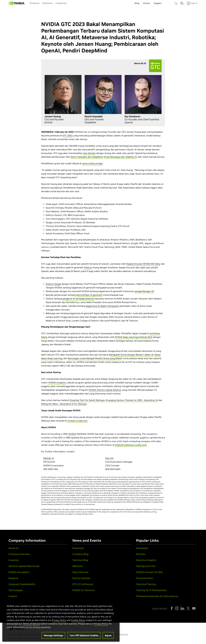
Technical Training (146, 584)
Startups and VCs (146, 566)
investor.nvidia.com (78, 421)
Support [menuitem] (158, 3)
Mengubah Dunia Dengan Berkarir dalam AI (131, 355)
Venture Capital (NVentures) (24, 566)
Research (14, 578)
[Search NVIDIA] (176, 3)
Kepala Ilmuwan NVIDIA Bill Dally (143, 264)
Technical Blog (80, 560)
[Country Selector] (182, 4)
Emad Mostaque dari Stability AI (120, 157)
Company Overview (19, 554)
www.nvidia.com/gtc (93, 163)
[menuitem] (35, 3)
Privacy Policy (59, 621)
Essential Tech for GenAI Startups (87, 400)
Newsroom (78, 548)
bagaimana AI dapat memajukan (102, 306)
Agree (108, 636)
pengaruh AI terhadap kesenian (79, 299)
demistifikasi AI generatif (89, 295)
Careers (13, 596)
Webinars (78, 566)
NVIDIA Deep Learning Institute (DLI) (134, 337)
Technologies (16, 590)
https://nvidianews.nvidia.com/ (131, 445)
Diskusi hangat (53, 284)
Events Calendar (81, 578)
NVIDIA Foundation (19, 572)
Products (35, 3)
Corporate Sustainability (22, 584)
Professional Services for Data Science (157, 596)
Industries (61, 3)
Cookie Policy (78, 621)
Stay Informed (80, 572)
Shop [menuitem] (137, 3)
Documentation (145, 578)
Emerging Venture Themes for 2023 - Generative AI (132, 400)
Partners (141, 554)
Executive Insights (146, 560)
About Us (14, 548)
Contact (124, 634)
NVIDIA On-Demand (83, 590)
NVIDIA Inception (57, 383)
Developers (142, 548)
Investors (14, 560)
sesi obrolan (89, 153)
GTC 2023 (67, 136)
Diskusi (88, 267)
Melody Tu (49, 458)
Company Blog (80, 554)
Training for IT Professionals (151, 590)
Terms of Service (31, 624)
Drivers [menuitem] (147, 3)
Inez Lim (109, 458)
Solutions (47, 3)
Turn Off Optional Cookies (84, 636)
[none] (176, 2)
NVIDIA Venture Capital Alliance (105, 390)
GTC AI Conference (83, 584)
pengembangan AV (144, 291)
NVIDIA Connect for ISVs (149, 572)
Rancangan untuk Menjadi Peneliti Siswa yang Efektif (95, 358)
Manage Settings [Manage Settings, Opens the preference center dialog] (53, 636)
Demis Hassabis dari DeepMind (87, 157)
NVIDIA (72, 434)
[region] (61, 621)
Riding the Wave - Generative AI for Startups (64, 404)
